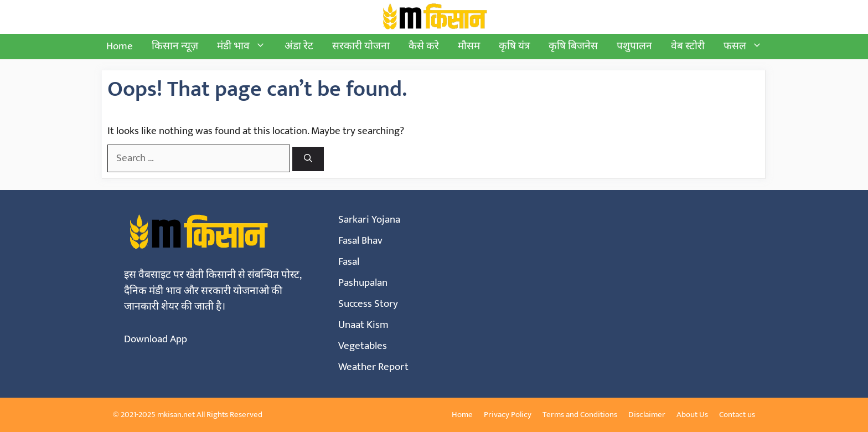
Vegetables (363, 346)
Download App (156, 339)
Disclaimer (647, 415)
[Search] (308, 159)
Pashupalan (363, 283)
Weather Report (373, 367)
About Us (692, 415)
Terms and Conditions (580, 415)
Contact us (737, 415)
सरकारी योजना (361, 46)
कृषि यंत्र (514, 46)
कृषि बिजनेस (573, 46)
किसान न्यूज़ (175, 46)
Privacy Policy (508, 415)
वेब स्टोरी (688, 46)
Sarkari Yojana (369, 220)
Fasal (349, 262)
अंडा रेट (299, 46)
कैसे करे (424, 46)
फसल (748, 47)
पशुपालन (634, 46)
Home (120, 46)
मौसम (469, 46)
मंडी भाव (246, 47)
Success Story (368, 304)
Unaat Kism (363, 325)
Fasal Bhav (360, 241)
